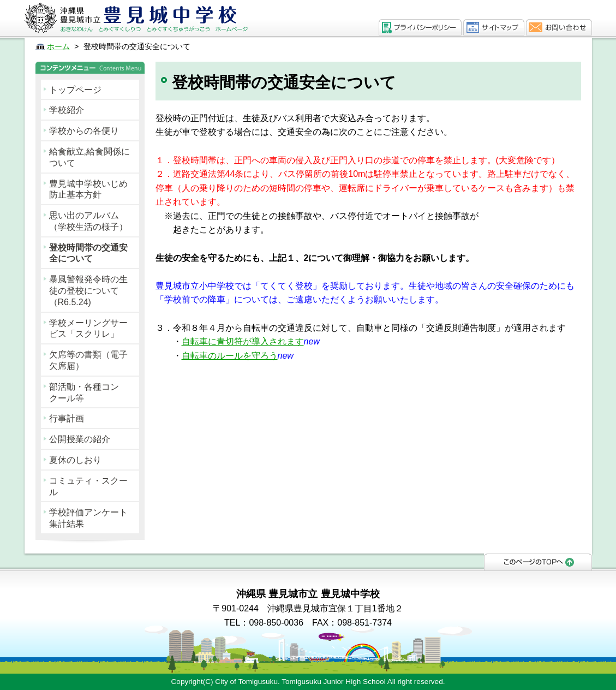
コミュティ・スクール (88, 486)
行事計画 (67, 418)
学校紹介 (67, 110)
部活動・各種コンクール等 (84, 392)
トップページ (75, 90)
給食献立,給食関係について (89, 157)
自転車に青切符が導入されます (243, 341)
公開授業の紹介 (80, 439)
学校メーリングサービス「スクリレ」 (88, 329)
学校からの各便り (84, 131)
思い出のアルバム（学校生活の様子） (88, 221)
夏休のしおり (75, 460)
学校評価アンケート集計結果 (88, 518)
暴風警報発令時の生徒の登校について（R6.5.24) (88, 291)
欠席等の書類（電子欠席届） (88, 360)
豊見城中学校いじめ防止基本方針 (88, 189)
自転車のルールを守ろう (230, 356)
